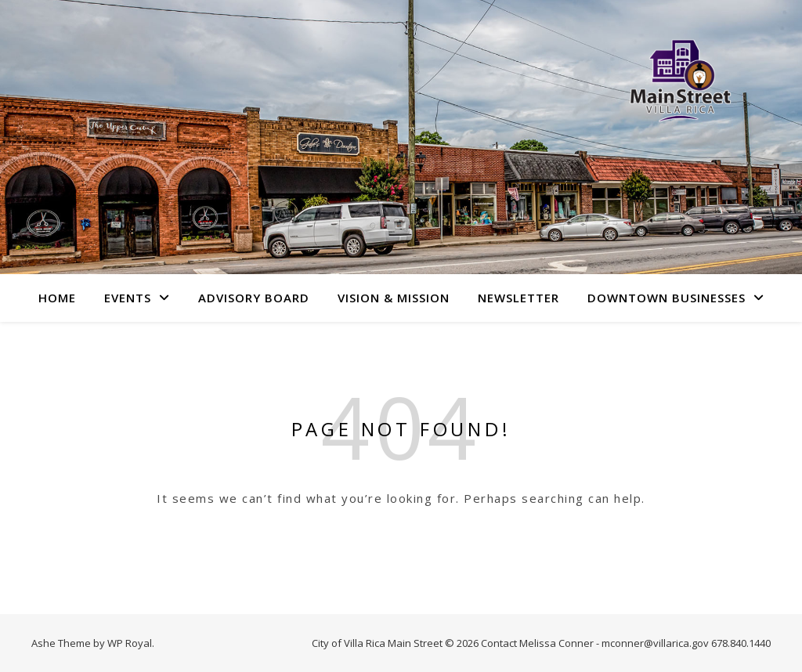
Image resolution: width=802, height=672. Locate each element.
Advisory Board (254, 298)
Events (128, 298)
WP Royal (130, 643)
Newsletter (518, 298)
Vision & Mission (394, 298)
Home (57, 298)
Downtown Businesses (667, 298)
